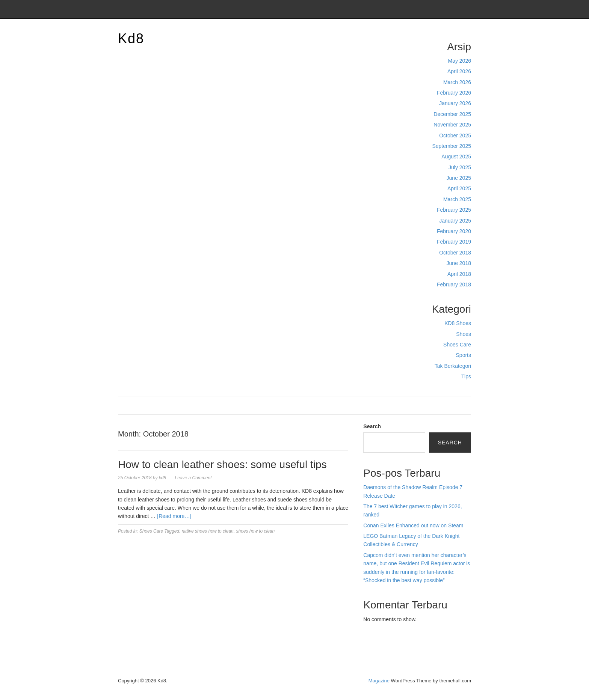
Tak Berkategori (453, 366)
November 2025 (452, 125)
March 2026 (457, 82)
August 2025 (456, 157)
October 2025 (455, 135)
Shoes (464, 334)
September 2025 (452, 146)
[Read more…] (174, 516)
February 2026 (454, 93)
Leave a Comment (193, 478)
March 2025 (457, 199)
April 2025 (459, 188)
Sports (464, 355)
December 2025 (452, 114)
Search (372, 426)
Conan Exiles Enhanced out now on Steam (413, 525)
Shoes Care (457, 345)
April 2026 (459, 71)
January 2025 (455, 221)
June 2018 (459, 263)
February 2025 (454, 210)
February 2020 (454, 231)
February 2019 (454, 242)
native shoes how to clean (208, 531)
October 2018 (455, 253)
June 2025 (459, 178)
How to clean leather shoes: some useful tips (222, 464)
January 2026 (455, 103)
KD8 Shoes (458, 323)
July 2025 (460, 167)
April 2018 (459, 274)
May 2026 (460, 61)
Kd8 (131, 38)
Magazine (379, 681)
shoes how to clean (255, 531)
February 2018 (454, 285)
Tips (466, 376)
